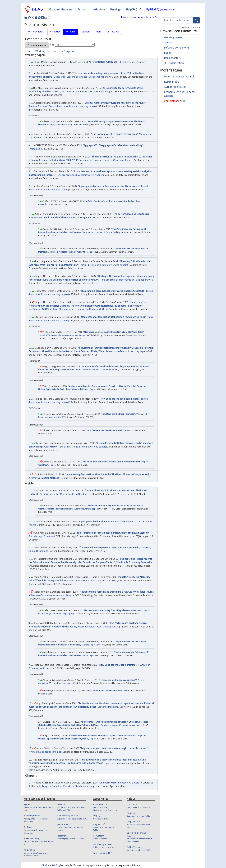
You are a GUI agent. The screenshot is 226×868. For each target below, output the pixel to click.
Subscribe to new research (179, 76)
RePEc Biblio (172, 82)
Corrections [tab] (113, 32)
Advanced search (191, 27)
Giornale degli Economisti (42, 536)
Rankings (115, 9)
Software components (177, 48)
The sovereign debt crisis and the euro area (114, 134)
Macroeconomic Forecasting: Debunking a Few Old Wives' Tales (113, 332)
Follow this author (130, 17)
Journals (169, 42)
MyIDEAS (160, 9)
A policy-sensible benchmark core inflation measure (106, 522)
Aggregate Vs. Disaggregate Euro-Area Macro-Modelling (113, 145)
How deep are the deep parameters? (120, 399)
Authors (82, 9)
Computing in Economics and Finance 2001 (82, 309)
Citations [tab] (86, 32)
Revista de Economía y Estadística (135, 562)
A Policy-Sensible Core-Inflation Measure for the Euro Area (113, 201)
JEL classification (174, 63)
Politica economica (115, 763)
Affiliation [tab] (55, 32)
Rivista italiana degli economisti (45, 752)
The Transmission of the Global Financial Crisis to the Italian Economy (113, 533)
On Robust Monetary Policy (113, 783)
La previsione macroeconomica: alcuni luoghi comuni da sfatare (114, 748)
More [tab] (99, 32)
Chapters (69, 51)
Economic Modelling (109, 370)
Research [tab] (71, 32)
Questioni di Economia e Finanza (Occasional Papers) (81, 77)
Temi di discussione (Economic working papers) (73, 106)
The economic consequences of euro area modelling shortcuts (112, 291)
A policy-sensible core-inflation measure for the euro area (109, 186)
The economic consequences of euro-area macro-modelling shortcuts (115, 548)
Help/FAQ (133, 9)
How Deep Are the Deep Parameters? (104, 430)
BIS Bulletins (125, 62)
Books (168, 53)
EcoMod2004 (44, 204)
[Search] (196, 20)
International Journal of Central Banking (102, 232)
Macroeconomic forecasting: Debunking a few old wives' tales (113, 317)
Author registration (175, 87)
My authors (144, 17)
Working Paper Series (88, 218)
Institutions (98, 9)
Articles (59, 51)
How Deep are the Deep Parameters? (119, 414)
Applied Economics (38, 551)
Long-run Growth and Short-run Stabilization (65, 786)
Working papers (173, 37)
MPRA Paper (89, 252)
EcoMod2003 (35, 149)
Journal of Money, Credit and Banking (73, 124)
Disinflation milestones (105, 62)
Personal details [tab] (36, 32)
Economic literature (61, 9)
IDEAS (44, 865)
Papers (93, 389)
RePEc (56, 865)
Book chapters (172, 58)
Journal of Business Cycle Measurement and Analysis (62, 335)
